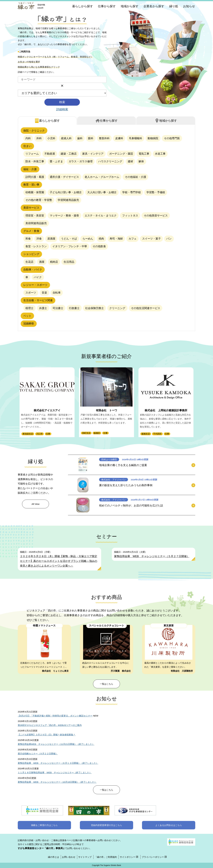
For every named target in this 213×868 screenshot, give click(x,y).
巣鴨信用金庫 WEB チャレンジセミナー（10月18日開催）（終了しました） (57, 782)
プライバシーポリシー (154, 857)
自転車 (57, 293)
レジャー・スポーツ (35, 285)
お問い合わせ (69, 857)
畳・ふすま (56, 161)
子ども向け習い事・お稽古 (66, 192)
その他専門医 (172, 138)
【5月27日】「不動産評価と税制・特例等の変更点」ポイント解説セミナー (55, 716)
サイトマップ (85, 857)
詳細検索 (62, 109)
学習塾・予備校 (156, 192)
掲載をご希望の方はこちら (44, 825)
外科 (39, 138)
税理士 (29, 308)
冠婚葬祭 (29, 324)
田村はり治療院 (109, 459)
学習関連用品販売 (68, 200)
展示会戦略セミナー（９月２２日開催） (38, 754)
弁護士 (43, 308)
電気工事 (144, 154)
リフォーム (32, 154)
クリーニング (117, 308)
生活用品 (69, 262)
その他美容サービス (156, 216)
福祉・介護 (30, 169)
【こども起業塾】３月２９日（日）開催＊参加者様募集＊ (47, 735)
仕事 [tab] (109, 121)
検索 (62, 102)
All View (35, 504)
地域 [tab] (168, 121)
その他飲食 (99, 246)
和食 (28, 239)
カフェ (133, 239)
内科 (28, 138)
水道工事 (160, 154)
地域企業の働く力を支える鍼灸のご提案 (123, 465)
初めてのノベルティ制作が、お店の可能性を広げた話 (131, 506)
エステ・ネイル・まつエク (101, 216)
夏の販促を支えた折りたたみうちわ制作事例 (126, 485)
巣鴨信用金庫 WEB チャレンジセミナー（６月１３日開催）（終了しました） (58, 763)
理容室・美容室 (35, 216)
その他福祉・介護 (135, 177)
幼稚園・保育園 (35, 192)
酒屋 (42, 262)
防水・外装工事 (35, 161)
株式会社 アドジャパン (114, 480)
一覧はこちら (106, 684)
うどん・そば (69, 239)
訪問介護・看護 (35, 177)
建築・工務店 (69, 154)
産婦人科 (66, 138)
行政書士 (74, 308)
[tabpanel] (106, 228)
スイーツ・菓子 (151, 239)
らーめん (88, 239)
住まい (27, 146)
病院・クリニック (34, 131)
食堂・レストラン (36, 246)
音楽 (44, 293)
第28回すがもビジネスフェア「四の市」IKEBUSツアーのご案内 (50, 725)
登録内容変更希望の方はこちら (106, 825)
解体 (141, 161)
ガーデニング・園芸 (121, 154)
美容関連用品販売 (36, 223)
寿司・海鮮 (116, 239)
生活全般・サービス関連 (38, 300)
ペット (27, 316)
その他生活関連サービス (146, 308)
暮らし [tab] (49, 121)
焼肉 (101, 239)
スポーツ (31, 293)
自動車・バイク (33, 270)
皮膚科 (119, 138)
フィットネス (130, 216)
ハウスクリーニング (110, 161)
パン (169, 239)
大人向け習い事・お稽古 (102, 192)
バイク (38, 277)
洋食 (39, 239)
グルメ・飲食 (31, 231)
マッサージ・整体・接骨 (64, 216)
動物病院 (153, 138)
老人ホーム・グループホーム (102, 177)
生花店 (29, 262)
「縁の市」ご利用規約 (106, 857)
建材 (130, 161)
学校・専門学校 (131, 192)
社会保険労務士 (95, 308)
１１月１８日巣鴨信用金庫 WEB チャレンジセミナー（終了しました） (55, 773)
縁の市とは (53, 857)
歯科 (80, 138)
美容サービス (31, 208)
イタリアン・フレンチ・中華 (70, 246)
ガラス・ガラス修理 (81, 161)
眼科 (91, 138)
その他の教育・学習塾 (39, 200)
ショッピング (31, 254)
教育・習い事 (31, 185)
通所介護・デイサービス (64, 177)
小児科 (51, 138)
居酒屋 (51, 239)
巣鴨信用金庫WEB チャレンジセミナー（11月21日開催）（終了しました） (56, 744)
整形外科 (104, 138)
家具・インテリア (93, 154)
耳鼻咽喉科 (135, 138)
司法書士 (58, 308)
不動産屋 (50, 154)
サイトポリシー (129, 857)
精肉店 (54, 262)
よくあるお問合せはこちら (169, 825)
